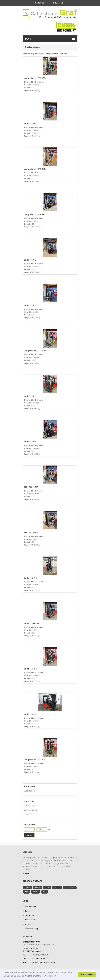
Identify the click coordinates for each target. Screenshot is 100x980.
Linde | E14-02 (30, 714)
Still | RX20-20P (31, 487)
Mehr (27, 873)
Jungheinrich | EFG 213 (34, 760)
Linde (26, 892)
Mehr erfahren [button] (49, 976)
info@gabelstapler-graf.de (43, 962)
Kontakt (28, 911)
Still (45, 892)
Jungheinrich (70, 888)
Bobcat (27, 888)
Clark (47, 888)
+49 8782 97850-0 (44, 3)
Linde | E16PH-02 (32, 623)
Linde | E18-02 (30, 578)
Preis (47, 54)
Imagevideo (60, 3)
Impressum (29, 915)
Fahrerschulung (31, 929)
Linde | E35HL (30, 124)
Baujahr (63, 54)
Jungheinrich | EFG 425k (35, 351)
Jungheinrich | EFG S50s (35, 78)
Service (28, 924)
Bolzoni (37, 888)
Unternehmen (31, 907)
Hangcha (57, 888)
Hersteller (39, 54)
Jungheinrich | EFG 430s (35, 169)
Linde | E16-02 (30, 669)
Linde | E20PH (30, 396)
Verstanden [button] (87, 974)
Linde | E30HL (30, 260)
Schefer (36, 892)
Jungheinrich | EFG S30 (35, 214)
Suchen (29, 835)
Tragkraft (54, 54)
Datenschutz (30, 920)
